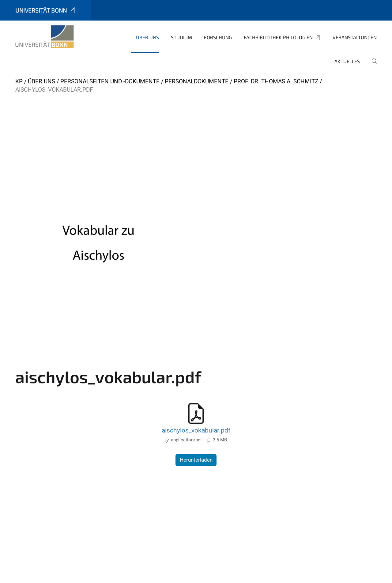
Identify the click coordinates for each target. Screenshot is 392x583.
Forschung (218, 37)
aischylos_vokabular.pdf (196, 430)
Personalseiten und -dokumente (110, 81)
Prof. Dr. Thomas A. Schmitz (276, 81)
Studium (181, 37)
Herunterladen (196, 460)
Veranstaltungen (355, 37)
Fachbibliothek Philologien (282, 37)
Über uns (147, 37)
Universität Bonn (46, 10)
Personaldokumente (197, 81)
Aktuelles (347, 61)
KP (19, 81)
